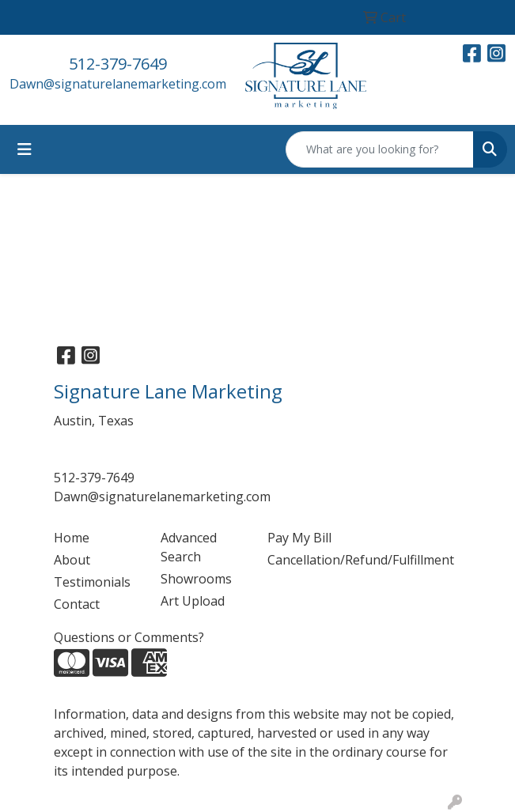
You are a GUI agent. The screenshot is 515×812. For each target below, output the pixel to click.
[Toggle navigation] (25, 149)
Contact (77, 604)
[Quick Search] (380, 149)
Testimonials (92, 582)
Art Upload (193, 601)
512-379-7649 (118, 64)
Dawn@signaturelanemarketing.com (118, 84)
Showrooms (196, 579)
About (72, 560)
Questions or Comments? (129, 637)
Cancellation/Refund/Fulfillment (311, 560)
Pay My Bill (299, 538)
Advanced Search (189, 547)
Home (72, 538)
